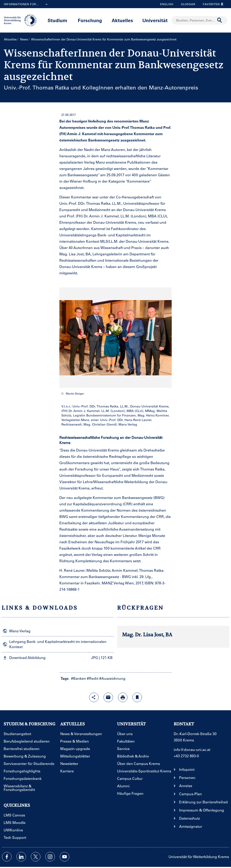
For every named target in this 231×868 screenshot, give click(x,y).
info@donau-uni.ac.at (192, 749)
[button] (58, 658)
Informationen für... (27, 5)
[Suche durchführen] (220, 20)
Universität (155, 20)
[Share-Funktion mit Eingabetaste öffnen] (94, 697)
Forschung (90, 20)
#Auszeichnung (112, 678)
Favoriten (212, 4)
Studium (57, 20)
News (24, 39)
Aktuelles (122, 20)
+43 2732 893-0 (186, 756)
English (167, 4)
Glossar (186, 4)
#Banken (79, 678)
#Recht (93, 678)
